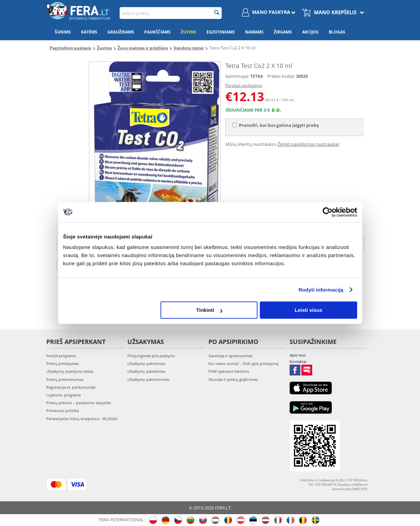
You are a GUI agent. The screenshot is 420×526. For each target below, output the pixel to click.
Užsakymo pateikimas (146, 371)
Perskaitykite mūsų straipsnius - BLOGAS (82, 419)
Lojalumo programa (64, 395)
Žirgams (283, 32)
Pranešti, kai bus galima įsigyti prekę (276, 125)
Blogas (337, 32)
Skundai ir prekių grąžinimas (233, 379)
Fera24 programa (61, 356)
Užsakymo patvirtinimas (148, 379)
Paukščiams (157, 32)
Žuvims (189, 32)
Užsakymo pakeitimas (146, 363)
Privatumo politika (63, 410)
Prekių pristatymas (63, 363)
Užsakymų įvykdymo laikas (70, 371)
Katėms (89, 32)
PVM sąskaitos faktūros (229, 371)
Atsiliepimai (160, 266)
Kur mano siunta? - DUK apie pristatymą (243, 363)
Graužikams (121, 32)
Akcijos (310, 32)
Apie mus (298, 355)
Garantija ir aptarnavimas (230, 356)
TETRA (257, 76)
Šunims (63, 32)
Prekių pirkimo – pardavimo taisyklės (79, 403)
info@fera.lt (330, 244)
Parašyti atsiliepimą (244, 85)
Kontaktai (298, 361)
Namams (254, 32)
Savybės (119, 266)
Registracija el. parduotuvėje (71, 387)
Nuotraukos (208, 266)
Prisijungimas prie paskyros (151, 356)
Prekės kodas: (281, 76)
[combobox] (171, 13)
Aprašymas (79, 266)
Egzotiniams (221, 32)
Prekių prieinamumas (65, 379)
